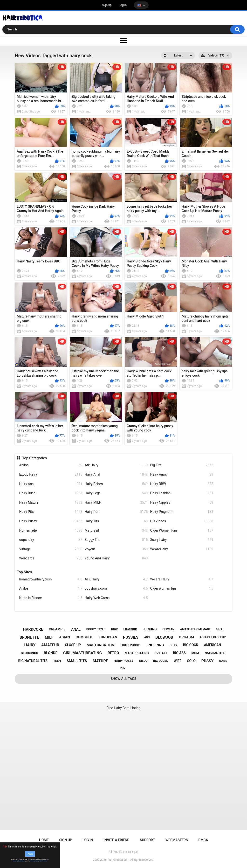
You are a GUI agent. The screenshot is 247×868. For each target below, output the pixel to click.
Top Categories (34, 458)
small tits (77, 661)
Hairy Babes (116, 484)
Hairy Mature (51, 503)
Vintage (51, 549)
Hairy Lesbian (182, 493)
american (212, 645)
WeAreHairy (182, 549)
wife (178, 661)
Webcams (51, 558)
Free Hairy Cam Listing (124, 708)
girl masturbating (83, 653)
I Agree (30, 854)
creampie (57, 629)
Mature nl (116, 531)
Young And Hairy (116, 558)
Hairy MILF (116, 503)
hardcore (33, 629)
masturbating (137, 653)
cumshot (84, 637)
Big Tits (182, 465)
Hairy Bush (51, 493)
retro (113, 653)
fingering (155, 645)
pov (123, 668)
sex (219, 629)
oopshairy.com (116, 589)
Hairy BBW (182, 484)
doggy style (96, 629)
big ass (179, 653)
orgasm (187, 637)
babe (223, 661)
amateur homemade (195, 629)
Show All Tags (124, 679)
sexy (173, 645)
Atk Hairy (116, 465)
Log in (123, 5)
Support (147, 840)
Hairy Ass (51, 484)
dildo (143, 661)
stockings (29, 653)
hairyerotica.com (118, 860)
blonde (51, 653)
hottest (161, 653)
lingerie (130, 629)
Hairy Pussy (51, 521)
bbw (114, 629)
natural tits (215, 653)
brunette (29, 637)
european (108, 637)
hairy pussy (123, 661)
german (168, 629)
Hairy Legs (116, 493)
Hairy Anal (116, 475)
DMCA (203, 840)
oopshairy (51, 540)
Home (44, 840)
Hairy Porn (116, 512)
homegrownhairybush (51, 579)
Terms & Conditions (19, 861)
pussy (207, 661)
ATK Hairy (116, 579)
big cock (191, 645)
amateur (50, 645)
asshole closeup (213, 637)
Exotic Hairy (51, 475)
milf (49, 637)
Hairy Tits (116, 521)
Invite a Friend (117, 840)
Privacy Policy (34, 861)
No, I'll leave (43, 861)
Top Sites (24, 572)
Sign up (107, 5)
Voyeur (116, 549)
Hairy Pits (51, 512)
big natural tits (33, 661)
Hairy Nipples (182, 503)
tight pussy (130, 645)
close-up (73, 645)
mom (195, 653)
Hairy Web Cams (116, 598)
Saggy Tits (116, 540)
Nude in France (51, 598)
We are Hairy (182, 579)
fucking (150, 629)
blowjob (164, 637)
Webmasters (177, 840)
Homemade (51, 531)
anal (76, 629)
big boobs (161, 661)
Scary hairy (182, 540)
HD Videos (182, 521)
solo (191, 661)
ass (147, 637)
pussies (131, 637)
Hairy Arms (182, 475)
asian (65, 637)
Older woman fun (182, 589)
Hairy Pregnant (182, 512)
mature (100, 661)
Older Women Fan (182, 531)
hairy (30, 645)
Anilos (51, 465)
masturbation (100, 645)
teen (57, 661)
